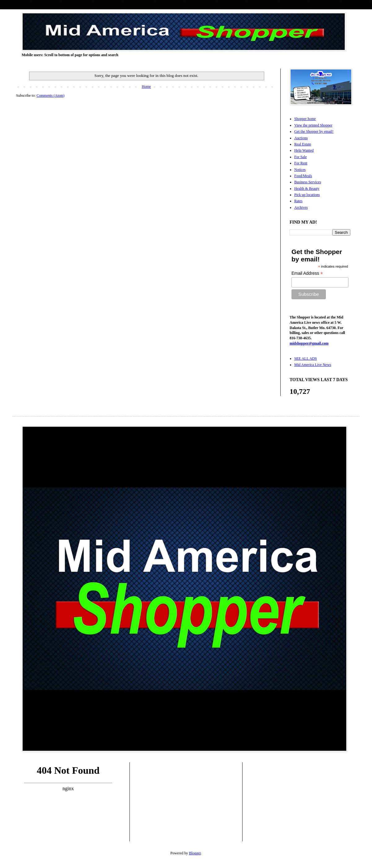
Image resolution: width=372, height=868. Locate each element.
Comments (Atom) (50, 96)
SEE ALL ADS (306, 358)
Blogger (195, 853)
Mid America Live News (313, 365)
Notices (300, 170)
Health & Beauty (307, 189)
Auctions (301, 138)
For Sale (300, 157)
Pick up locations (307, 195)
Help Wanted (304, 150)
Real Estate (303, 144)
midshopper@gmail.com (309, 343)
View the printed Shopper (313, 125)
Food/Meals (303, 176)
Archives (301, 207)
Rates (298, 201)
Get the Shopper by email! (314, 131)
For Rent (301, 163)
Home (146, 87)
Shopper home (305, 119)
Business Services (308, 182)
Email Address (307, 273)
